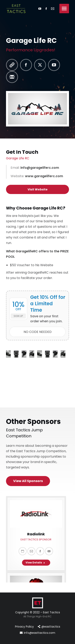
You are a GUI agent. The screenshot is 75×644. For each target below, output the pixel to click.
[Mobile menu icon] (64, 9)
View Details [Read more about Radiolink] (35, 563)
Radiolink (36, 534)
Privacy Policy (24, 627)
